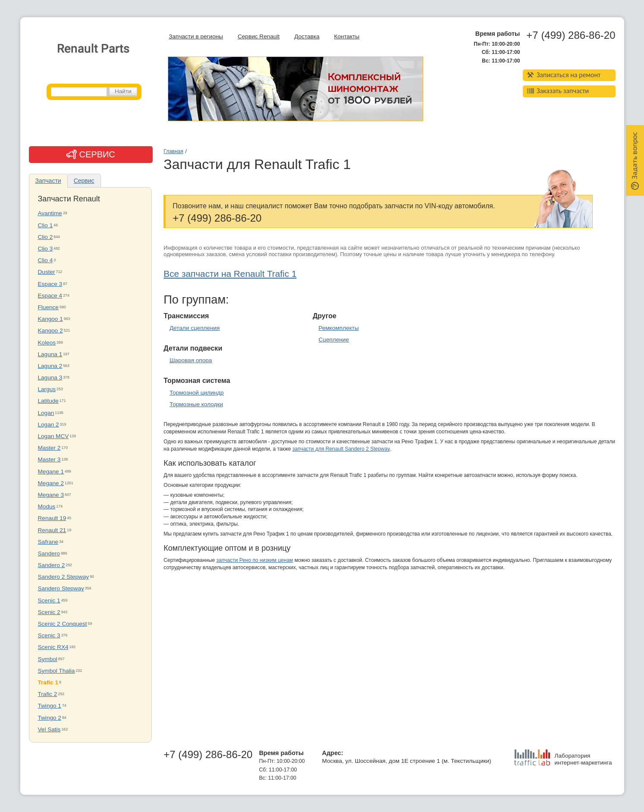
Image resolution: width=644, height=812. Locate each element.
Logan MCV (53, 436)
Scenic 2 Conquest (63, 624)
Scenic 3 (49, 635)
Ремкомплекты (338, 328)
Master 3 (49, 459)
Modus (47, 506)
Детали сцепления (195, 328)
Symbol (48, 659)
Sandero (49, 553)
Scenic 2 (49, 612)
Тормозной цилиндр (197, 393)
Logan (46, 413)
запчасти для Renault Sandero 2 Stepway (341, 449)
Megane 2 (51, 483)
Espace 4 (50, 296)
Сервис (84, 181)
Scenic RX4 (53, 647)
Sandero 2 (52, 565)
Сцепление (334, 340)
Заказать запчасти (558, 91)
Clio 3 (46, 249)
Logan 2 (49, 425)
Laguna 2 (50, 366)
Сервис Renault (259, 36)
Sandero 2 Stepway (64, 577)
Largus (47, 389)
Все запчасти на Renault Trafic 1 (230, 274)
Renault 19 (52, 518)
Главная (173, 151)
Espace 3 (50, 284)
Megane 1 (51, 472)
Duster (47, 272)
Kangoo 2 (50, 331)
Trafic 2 (48, 694)
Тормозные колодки (196, 404)
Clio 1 (46, 225)
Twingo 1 (50, 706)
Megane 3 (51, 495)
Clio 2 (46, 237)
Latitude (48, 401)
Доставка (307, 36)
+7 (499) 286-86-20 (571, 35)
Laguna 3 (50, 378)
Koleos (47, 343)
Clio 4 (46, 260)
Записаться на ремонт (564, 75)
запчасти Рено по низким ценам (255, 560)
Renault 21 (52, 530)
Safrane (48, 542)
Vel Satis (49, 729)
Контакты (347, 36)
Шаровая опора (191, 360)
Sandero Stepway (61, 588)
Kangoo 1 (50, 319)
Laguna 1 (50, 354)
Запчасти (48, 181)
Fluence (48, 307)
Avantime (50, 213)
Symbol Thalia (57, 671)
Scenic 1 (49, 600)
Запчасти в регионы (196, 36)
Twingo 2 (50, 718)
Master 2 (49, 448)
